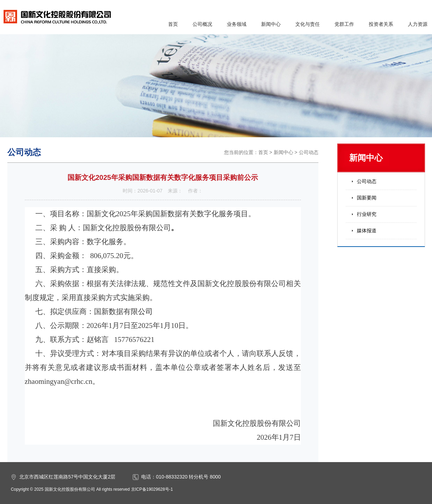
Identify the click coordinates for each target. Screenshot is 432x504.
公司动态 (309, 152)
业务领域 (237, 24)
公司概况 (202, 24)
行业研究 (367, 214)
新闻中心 (271, 24)
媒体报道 (367, 231)
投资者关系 (381, 24)
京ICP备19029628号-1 (152, 489)
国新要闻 (367, 198)
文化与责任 (308, 24)
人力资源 (418, 24)
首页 (173, 24)
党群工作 (344, 24)
